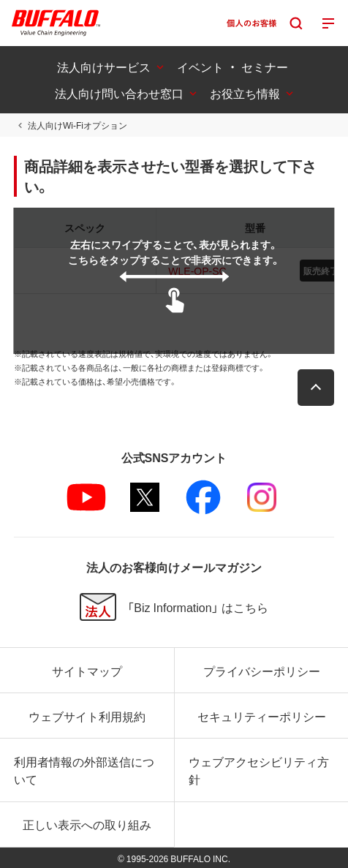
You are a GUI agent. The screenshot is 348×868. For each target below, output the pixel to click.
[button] (316, 388)
